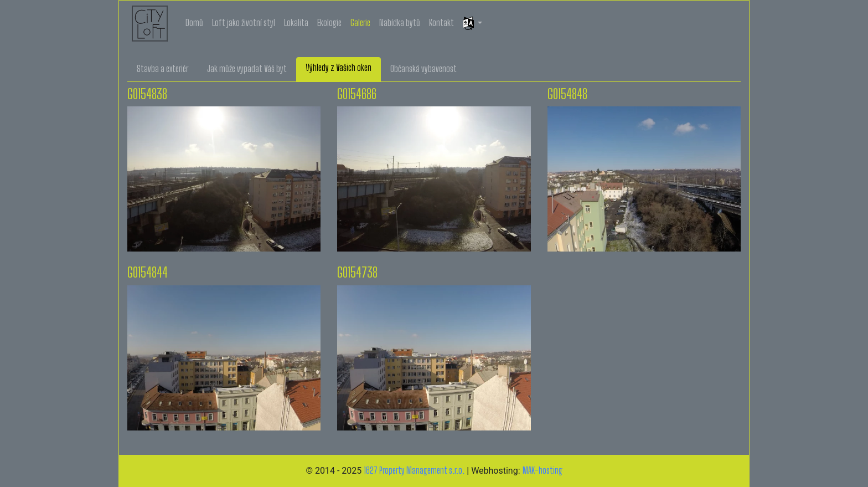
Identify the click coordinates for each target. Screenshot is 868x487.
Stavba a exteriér (162, 68)
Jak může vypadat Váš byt (247, 68)
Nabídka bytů (400, 22)
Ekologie (329, 22)
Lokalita (296, 22)
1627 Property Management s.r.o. (414, 470)
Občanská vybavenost (423, 68)
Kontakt (441, 22)
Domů (194, 22)
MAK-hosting (542, 470)
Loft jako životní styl (244, 22)
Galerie (360, 22)
